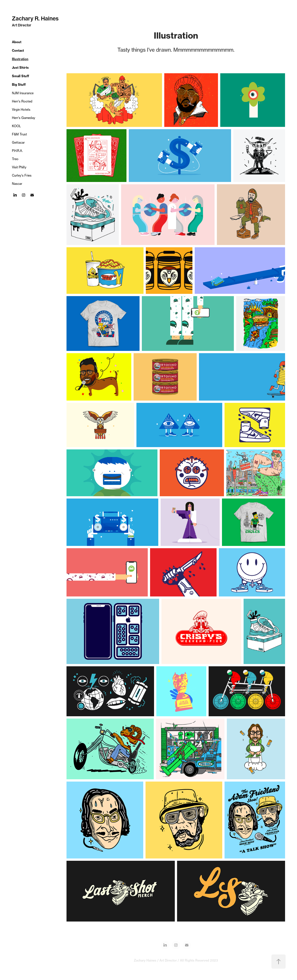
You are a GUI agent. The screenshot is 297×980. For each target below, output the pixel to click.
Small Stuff (20, 76)
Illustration (20, 59)
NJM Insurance (23, 93)
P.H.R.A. (17, 151)
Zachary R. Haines (35, 18)
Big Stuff (19, 85)
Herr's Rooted (22, 101)
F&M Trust (19, 134)
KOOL (16, 126)
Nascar (17, 184)
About (17, 42)
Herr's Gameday (24, 118)
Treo (15, 159)
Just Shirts (20, 68)
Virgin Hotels (21, 110)
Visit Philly (19, 167)
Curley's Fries (22, 175)
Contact (18, 51)
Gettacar (18, 143)
